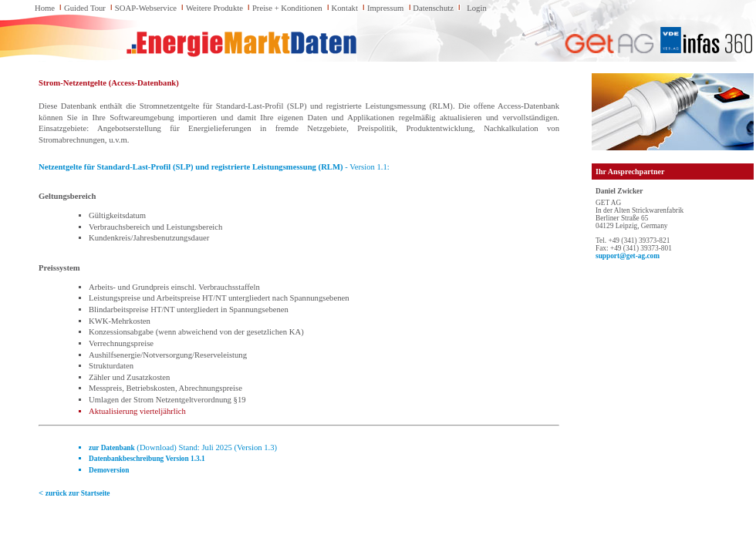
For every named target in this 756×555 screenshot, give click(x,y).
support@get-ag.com (628, 256)
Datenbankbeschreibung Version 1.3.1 (147, 459)
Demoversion (109, 470)
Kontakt (345, 8)
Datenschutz (433, 8)
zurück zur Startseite (78, 493)
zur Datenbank (112, 448)
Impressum (385, 8)
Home (45, 8)
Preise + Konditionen (287, 8)
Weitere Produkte (214, 8)
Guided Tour (85, 8)
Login (476, 8)
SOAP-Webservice (146, 8)
